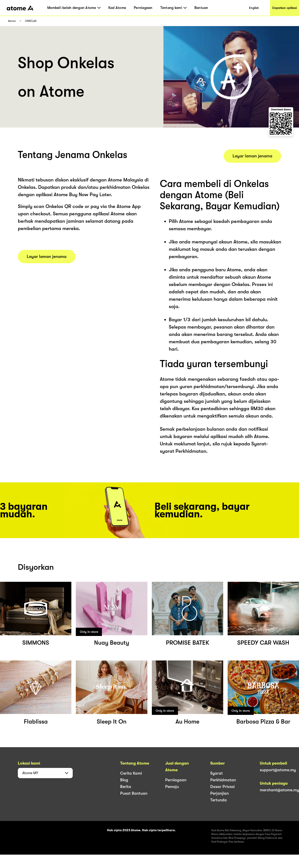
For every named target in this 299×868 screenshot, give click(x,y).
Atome (12, 21)
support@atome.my (278, 770)
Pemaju (172, 787)
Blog (124, 780)
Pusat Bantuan (134, 793)
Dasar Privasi (222, 787)
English (254, 8)
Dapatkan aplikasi (285, 8)
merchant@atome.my (279, 790)
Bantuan (201, 8)
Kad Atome (117, 8)
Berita (126, 787)
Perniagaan (143, 8)
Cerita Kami (131, 773)
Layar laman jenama (47, 257)
